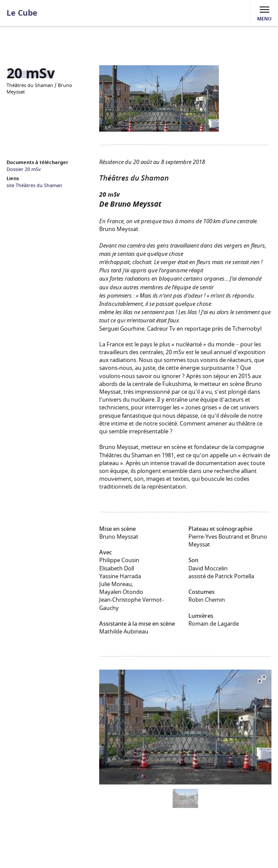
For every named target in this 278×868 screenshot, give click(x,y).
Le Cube (22, 13)
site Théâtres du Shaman (34, 186)
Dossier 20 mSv (24, 169)
